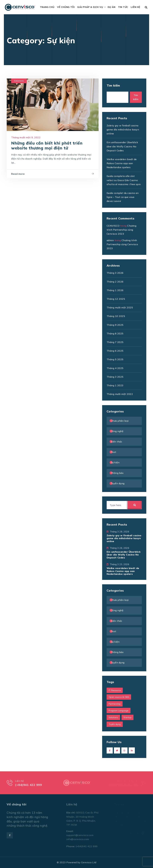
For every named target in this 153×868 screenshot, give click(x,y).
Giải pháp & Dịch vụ (90, 7)
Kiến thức (117, 442)
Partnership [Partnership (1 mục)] (115, 704)
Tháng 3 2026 (115, 273)
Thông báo (117, 473)
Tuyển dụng (118, 483)
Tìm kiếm (113, 85)
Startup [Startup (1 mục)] (128, 717)
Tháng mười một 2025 (120, 307)
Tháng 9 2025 (115, 325)
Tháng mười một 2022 (120, 394)
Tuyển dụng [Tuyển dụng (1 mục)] (115, 724)
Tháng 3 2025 (115, 377)
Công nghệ (117, 431)
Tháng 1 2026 (115, 290)
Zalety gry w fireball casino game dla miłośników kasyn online (123, 130)
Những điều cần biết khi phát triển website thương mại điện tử (47, 146)
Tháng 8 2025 (115, 333)
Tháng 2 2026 (115, 282)
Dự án (112, 7)
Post (114, 452)
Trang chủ (47, 7)
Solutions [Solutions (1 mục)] (113, 717)
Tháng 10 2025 (116, 316)
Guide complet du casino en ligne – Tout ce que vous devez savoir (123, 197)
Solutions (19, 81)
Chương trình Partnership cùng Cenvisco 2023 (122, 230)
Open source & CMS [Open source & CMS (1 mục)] (119, 697)
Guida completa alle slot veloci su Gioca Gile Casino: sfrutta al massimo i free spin (124, 180)
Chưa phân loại (120, 421)
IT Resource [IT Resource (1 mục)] (115, 690)
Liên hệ (135, 7)
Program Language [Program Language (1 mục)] (119, 711)
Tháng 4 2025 (115, 368)
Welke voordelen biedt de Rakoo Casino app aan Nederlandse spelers (122, 163)
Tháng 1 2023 (115, 385)
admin (110, 240)
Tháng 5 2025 (115, 359)
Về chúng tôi (66, 7)
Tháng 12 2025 (116, 299)
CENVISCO (113, 226)
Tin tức (123, 7)
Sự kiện (115, 462)
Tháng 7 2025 (115, 342)
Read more (18, 174)
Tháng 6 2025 (115, 351)
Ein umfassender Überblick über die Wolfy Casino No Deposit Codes (122, 146)
